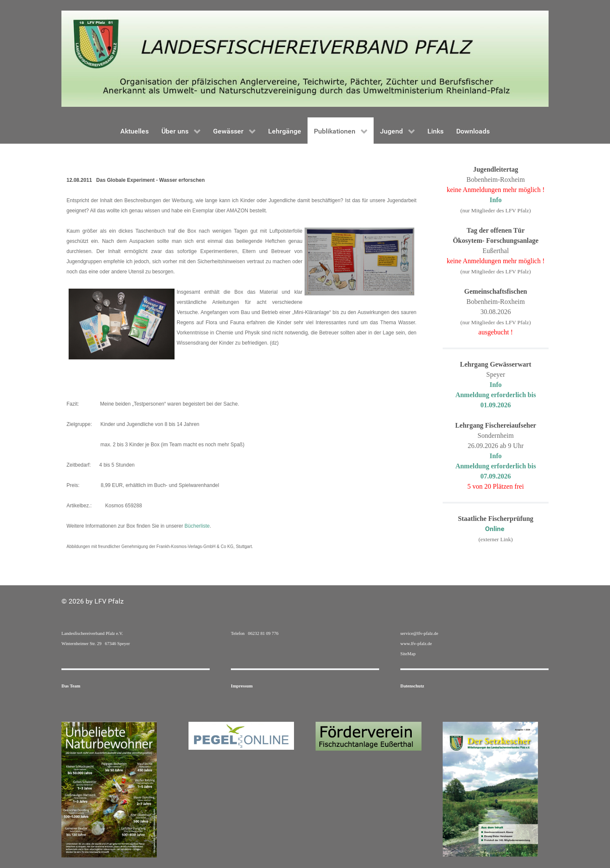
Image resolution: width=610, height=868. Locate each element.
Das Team (71, 686)
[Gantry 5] (305, 58)
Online (496, 529)
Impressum (242, 686)
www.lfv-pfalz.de (416, 644)
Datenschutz (412, 686)
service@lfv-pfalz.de (419, 633)
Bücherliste (197, 526)
